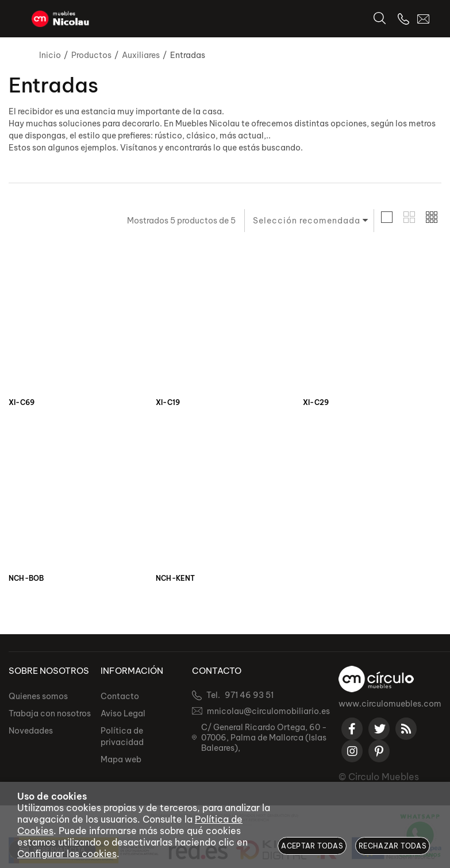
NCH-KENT (175, 578)
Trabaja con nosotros (50, 713)
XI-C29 (316, 403)
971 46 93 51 (249, 695)
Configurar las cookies (67, 854)
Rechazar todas (393, 846)
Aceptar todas (312, 846)
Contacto (120, 696)
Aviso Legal (123, 713)
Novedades (31, 731)
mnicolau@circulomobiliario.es (268, 711)
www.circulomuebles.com (390, 704)
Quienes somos (38, 696)
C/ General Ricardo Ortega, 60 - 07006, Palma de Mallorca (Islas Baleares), (264, 738)
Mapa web (121, 759)
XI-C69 (22, 403)
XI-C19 (168, 403)
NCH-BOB (26, 578)
